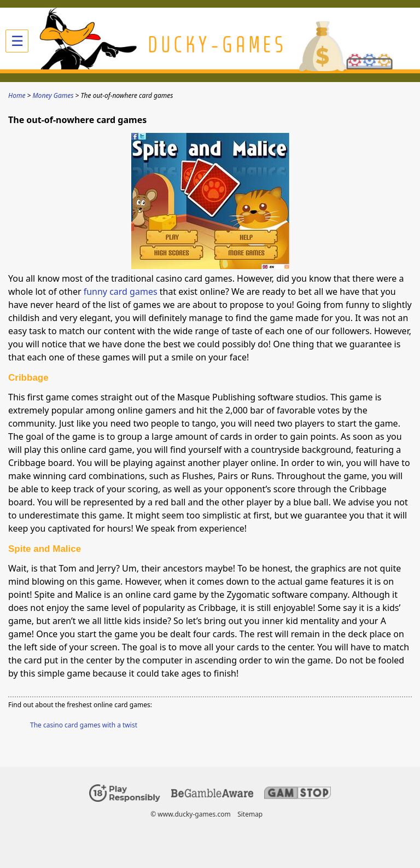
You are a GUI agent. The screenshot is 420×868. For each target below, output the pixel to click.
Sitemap (250, 814)
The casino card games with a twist (84, 725)
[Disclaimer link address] (212, 795)
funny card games (121, 292)
